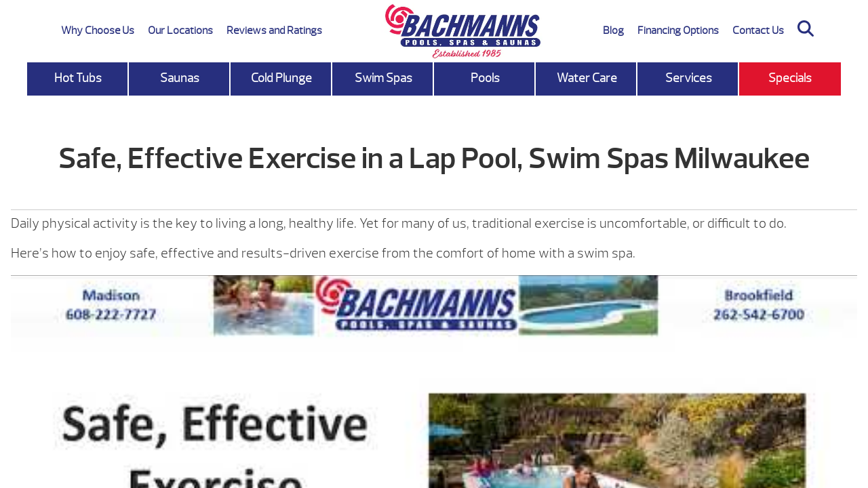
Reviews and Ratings (274, 30)
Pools (485, 78)
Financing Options (678, 30)
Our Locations (180, 30)
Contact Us (758, 30)
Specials (790, 78)
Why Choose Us (98, 30)
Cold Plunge (281, 78)
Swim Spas (383, 78)
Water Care (587, 78)
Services (689, 78)
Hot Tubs (78, 78)
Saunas (180, 78)
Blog (613, 30)
